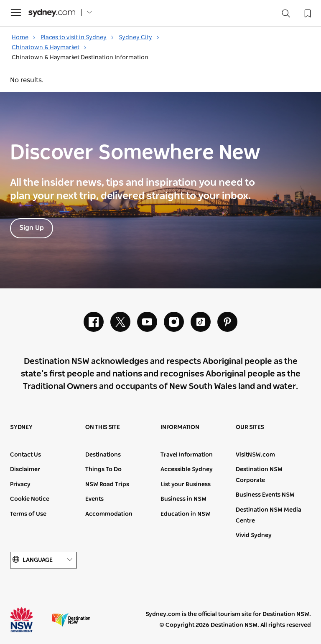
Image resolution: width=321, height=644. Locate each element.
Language (43, 560)
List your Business (186, 485)
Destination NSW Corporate (259, 475)
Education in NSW (185, 514)
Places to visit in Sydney (77, 38)
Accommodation (109, 514)
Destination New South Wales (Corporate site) (71, 620)
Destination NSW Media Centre (269, 515)
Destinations (103, 455)
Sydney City (139, 38)
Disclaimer (25, 470)
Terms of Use (28, 514)
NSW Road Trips (107, 485)
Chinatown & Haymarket (49, 48)
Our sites (250, 427)
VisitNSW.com (255, 455)
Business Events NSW (265, 495)
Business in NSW (183, 499)
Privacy (20, 485)
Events (94, 499)
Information (180, 427)
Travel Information (187, 455)
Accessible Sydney (187, 470)
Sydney (21, 427)
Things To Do (103, 470)
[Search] (286, 15)
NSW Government (29, 620)
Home (24, 38)
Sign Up (32, 228)
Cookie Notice (30, 499)
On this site (103, 427)
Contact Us (25, 455)
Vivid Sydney (254, 535)
